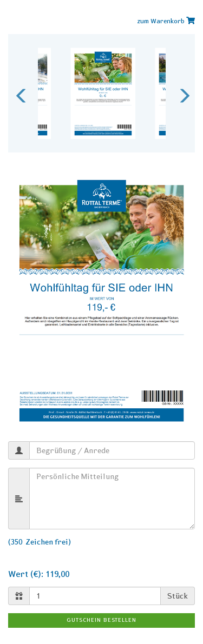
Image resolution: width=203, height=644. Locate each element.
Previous (19, 93)
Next (181, 93)
